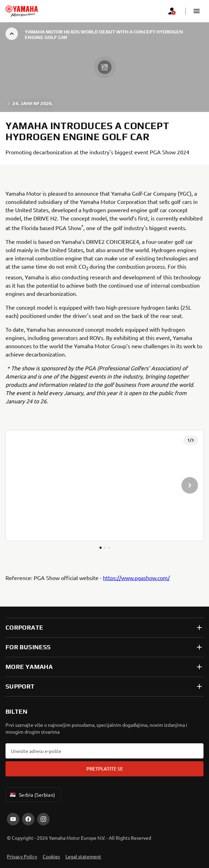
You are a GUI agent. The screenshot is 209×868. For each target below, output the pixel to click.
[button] (197, 11)
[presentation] (104, 485)
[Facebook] (28, 819)
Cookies (51, 856)
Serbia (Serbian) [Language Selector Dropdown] (32, 795)
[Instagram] (43, 819)
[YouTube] (13, 819)
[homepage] (22, 11)
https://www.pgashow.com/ (136, 578)
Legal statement (83, 856)
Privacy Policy (22, 856)
